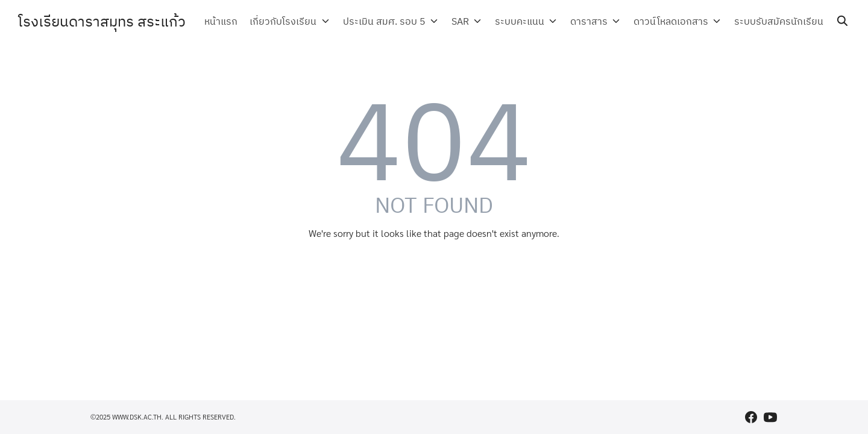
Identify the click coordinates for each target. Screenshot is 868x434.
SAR (467, 21)
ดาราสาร (593, 21)
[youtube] (770, 417)
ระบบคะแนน (525, 21)
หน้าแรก (232, 21)
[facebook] (751, 417)
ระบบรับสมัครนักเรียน (779, 21)
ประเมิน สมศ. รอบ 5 (393, 21)
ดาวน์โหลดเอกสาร (673, 21)
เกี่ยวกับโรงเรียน (294, 21)
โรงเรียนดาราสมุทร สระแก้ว (102, 21)
